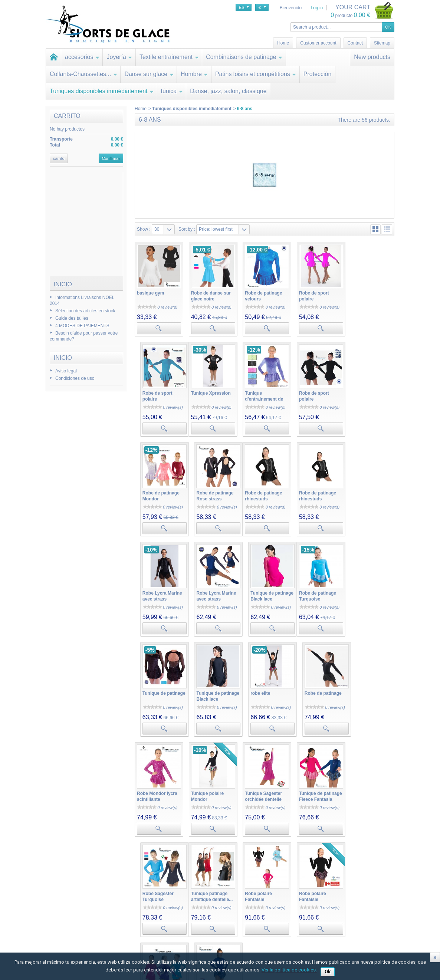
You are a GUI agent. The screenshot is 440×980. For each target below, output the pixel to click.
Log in (317, 8)
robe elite (306, 589)
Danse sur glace (149, 74)
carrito (67, 116)
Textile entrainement (169, 57)
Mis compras (134, 917)
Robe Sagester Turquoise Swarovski (365, 694)
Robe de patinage (368, 589)
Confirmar (111, 158)
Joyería (119, 57)
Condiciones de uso (75, 378)
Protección (318, 74)
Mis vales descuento (142, 931)
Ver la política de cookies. (289, 970)
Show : (144, 229)
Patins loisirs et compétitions (256, 74)
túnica (172, 91)
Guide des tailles (72, 318)
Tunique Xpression (157, 391)
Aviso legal (66, 371)
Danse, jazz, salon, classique (228, 91)
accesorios (82, 57)
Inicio (63, 284)
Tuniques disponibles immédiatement (102, 91)
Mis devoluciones (139, 924)
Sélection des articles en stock (85, 311)
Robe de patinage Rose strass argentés (368, 397)
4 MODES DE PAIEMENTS (82, 326)
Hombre (194, 74)
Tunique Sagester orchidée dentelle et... (262, 694)
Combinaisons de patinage (244, 57)
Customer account (318, 43)
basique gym (150, 292)
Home (141, 109)
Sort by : (187, 229)
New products (372, 57)
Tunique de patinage (211, 589)
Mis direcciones (137, 939)
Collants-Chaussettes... (83, 74)
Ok (328, 972)
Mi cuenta (132, 908)
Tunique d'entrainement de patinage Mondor (209, 397)
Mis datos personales (143, 946)
